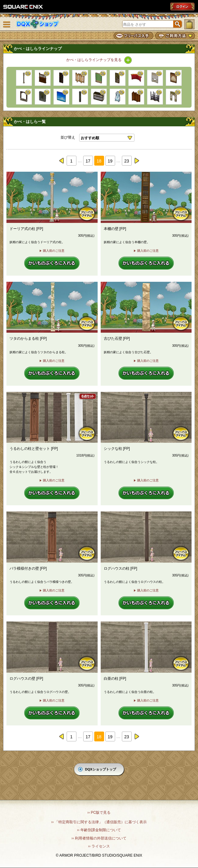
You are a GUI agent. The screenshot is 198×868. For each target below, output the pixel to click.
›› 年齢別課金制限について (99, 830)
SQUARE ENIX (23, 7)
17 (88, 161)
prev (62, 161)
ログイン (182, 6)
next (137, 161)
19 (110, 161)
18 (99, 161)
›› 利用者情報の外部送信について (99, 838)
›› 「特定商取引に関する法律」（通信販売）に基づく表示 (99, 822)
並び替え (68, 137)
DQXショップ (38, 24)
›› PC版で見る (99, 813)
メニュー (7, 25)
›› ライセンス (99, 846)
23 (127, 161)
